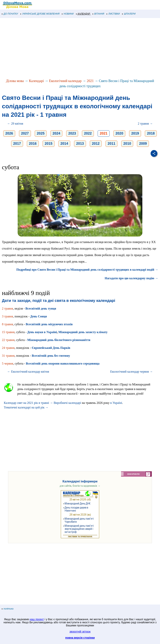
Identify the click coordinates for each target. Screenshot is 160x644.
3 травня (7, 316)
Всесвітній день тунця (41, 308)
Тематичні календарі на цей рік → (26, 407)
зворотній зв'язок (80, 632)
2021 (90, 81)
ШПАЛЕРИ (129, 14)
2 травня (7, 308)
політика (8, 609)
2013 (80, 144)
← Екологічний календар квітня (28, 372)
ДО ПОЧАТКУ (10, 14)
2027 (25, 133)
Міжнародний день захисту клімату (83, 332)
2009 (143, 144)
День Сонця (38, 316)
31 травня (8, 356)
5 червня (8, 363)
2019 (135, 133)
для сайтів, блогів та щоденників (80, 486)
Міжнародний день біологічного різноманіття (59, 340)
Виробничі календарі (67, 403)
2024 (56, 133)
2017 (17, 144)
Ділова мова (15, 81)
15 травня (8, 332)
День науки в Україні (42, 332)
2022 (88, 133)
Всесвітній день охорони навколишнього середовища (63, 363)
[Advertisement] (80, 49)
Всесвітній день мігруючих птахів (49, 324)
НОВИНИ (68, 14)
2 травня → (145, 124)
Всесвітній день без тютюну (51, 356)
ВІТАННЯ (98, 14)
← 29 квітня (15, 124)
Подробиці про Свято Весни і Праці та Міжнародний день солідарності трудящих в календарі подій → (87, 270)
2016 (33, 144)
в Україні (116, 403)
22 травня (8, 340)
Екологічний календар (65, 81)
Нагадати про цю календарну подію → (131, 278)
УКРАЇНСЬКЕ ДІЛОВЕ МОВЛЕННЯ (40, 14)
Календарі (36, 81)
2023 (72, 133)
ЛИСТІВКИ (113, 14)
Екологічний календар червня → (131, 372)
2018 (151, 133)
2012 (96, 144)
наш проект (37, 619)
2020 (119, 133)
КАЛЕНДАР (83, 14)
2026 (9, 133)
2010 (127, 144)
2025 (41, 133)
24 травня (8, 348)
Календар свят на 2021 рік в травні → (28, 403)
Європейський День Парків (51, 348)
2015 (49, 144)
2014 (64, 144)
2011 (111, 144)
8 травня (7, 324)
